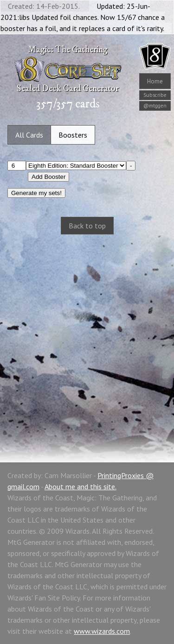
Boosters (73, 135)
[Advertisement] (87, 338)
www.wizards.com (102, 631)
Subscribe (155, 95)
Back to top (87, 226)
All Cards (29, 135)
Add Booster (48, 177)
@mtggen (155, 106)
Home (155, 81)
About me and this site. (81, 486)
